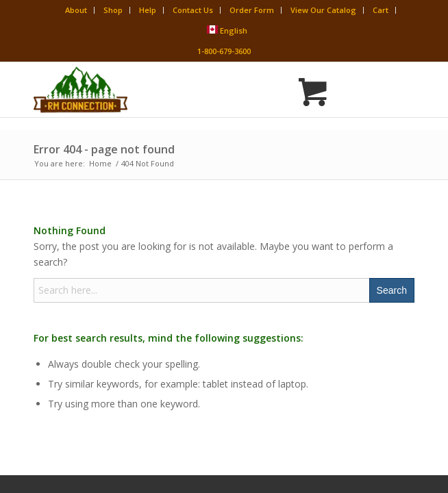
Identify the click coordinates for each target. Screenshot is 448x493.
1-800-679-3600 (224, 51)
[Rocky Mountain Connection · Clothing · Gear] (186, 90)
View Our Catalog (323, 10)
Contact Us (193, 10)
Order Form (252, 10)
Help (148, 10)
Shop (113, 10)
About (76, 10)
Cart (381, 10)
